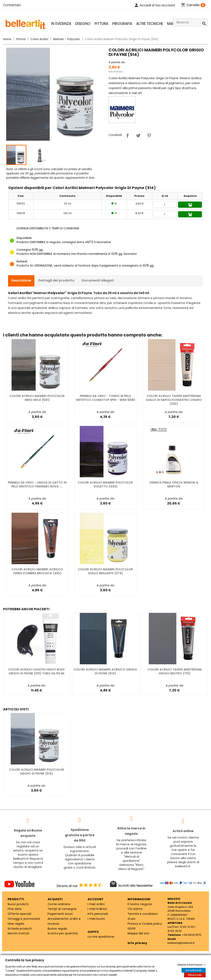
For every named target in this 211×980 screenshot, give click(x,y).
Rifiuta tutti (195, 975)
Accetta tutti (194, 970)
